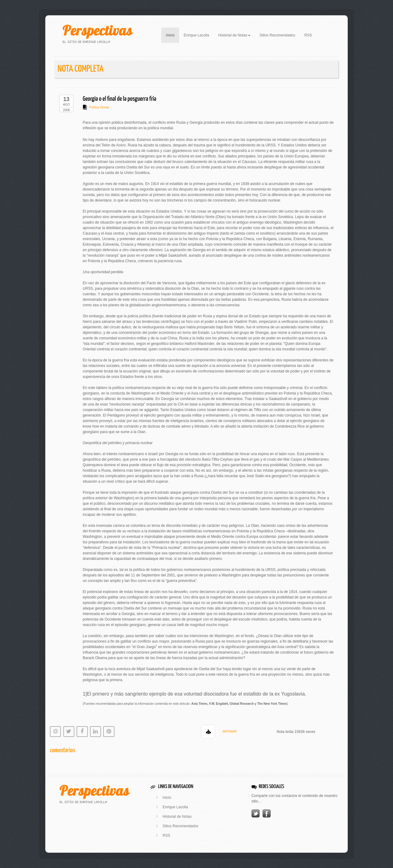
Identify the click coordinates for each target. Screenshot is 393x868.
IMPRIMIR (230, 732)
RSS (308, 35)
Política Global (99, 107)
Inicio (172, 35)
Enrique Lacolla (196, 35)
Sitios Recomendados (277, 35)
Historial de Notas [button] (234, 35)
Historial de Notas (177, 817)
